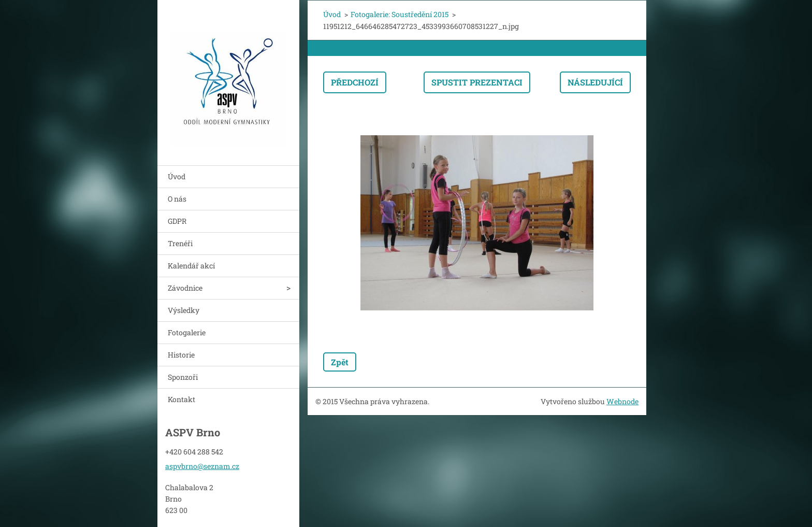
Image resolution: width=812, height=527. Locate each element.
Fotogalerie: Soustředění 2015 (400, 14)
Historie (181, 355)
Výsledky (184, 310)
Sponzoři (183, 377)
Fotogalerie (187, 332)
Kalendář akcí (191, 266)
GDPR (177, 221)
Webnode (622, 401)
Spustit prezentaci (477, 82)
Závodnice (185, 288)
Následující (595, 82)
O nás (177, 199)
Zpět (340, 362)
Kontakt (182, 399)
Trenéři (180, 243)
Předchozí (355, 82)
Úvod (177, 176)
